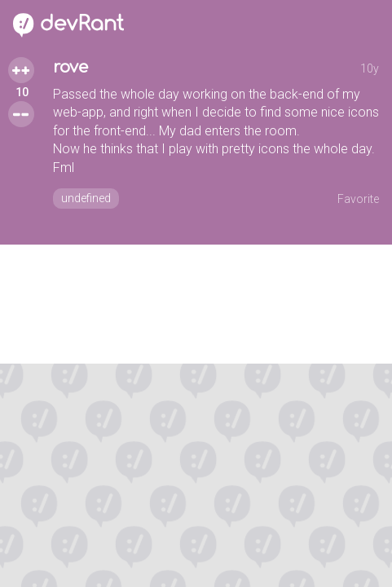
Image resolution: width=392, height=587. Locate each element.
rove (70, 67)
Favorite (358, 199)
